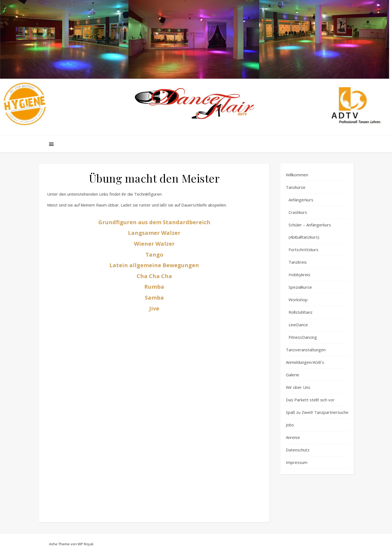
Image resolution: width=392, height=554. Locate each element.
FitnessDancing (303, 337)
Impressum (297, 462)
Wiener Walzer (154, 244)
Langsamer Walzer (154, 233)
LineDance (298, 325)
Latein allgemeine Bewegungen (154, 265)
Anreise (293, 437)
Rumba (154, 287)
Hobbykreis (299, 275)
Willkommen (297, 175)
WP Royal (85, 544)
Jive (154, 308)
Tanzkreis (298, 262)
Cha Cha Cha (154, 276)
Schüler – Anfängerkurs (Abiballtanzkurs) (310, 231)
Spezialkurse (300, 287)
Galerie (293, 375)
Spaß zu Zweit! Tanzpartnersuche (317, 412)
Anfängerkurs (301, 200)
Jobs (290, 425)
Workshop (298, 300)
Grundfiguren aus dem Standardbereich (154, 222)
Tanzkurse (296, 187)
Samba (154, 298)
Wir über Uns (298, 387)
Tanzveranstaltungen (306, 350)
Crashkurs (298, 212)
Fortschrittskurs (304, 250)
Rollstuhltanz (301, 312)
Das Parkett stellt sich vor (310, 400)
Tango (154, 255)
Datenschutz (298, 450)
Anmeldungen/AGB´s (305, 362)
